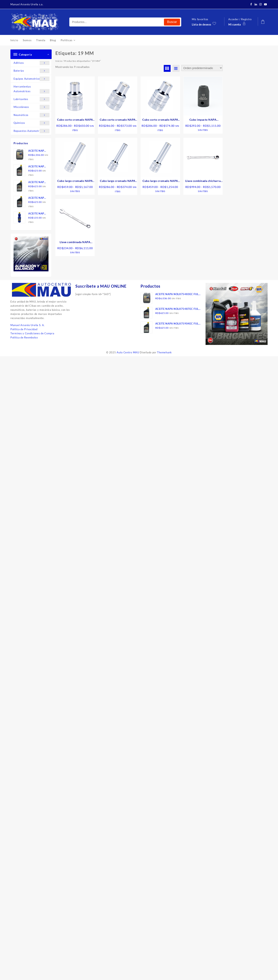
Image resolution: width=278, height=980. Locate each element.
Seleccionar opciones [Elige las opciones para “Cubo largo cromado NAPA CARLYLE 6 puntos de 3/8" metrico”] (119, 201)
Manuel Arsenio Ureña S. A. (27, 325)
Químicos (32, 123)
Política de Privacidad (24, 329)
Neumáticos (32, 115)
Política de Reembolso (24, 337)
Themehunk (164, 352)
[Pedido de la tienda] (202, 68)
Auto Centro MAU (128, 352)
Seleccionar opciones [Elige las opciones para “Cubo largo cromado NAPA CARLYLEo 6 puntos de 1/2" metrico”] (162, 201)
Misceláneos (32, 107)
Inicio (59, 61)
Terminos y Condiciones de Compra (32, 333)
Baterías (32, 71)
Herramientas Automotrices (32, 89)
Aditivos (32, 63)
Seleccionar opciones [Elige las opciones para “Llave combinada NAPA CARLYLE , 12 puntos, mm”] (76, 262)
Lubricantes (32, 99)
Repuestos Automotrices (32, 131)
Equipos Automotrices (32, 79)
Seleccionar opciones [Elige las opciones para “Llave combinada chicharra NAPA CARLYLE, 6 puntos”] (204, 201)
